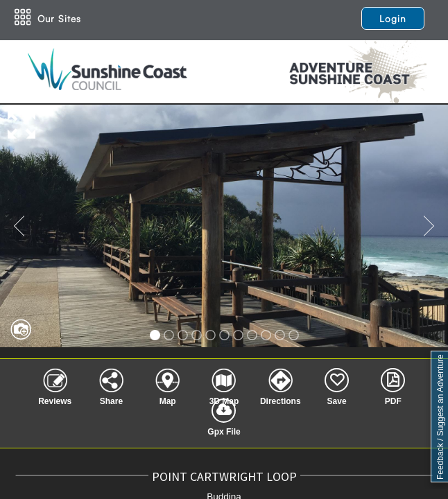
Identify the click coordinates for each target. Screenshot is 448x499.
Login (393, 18)
